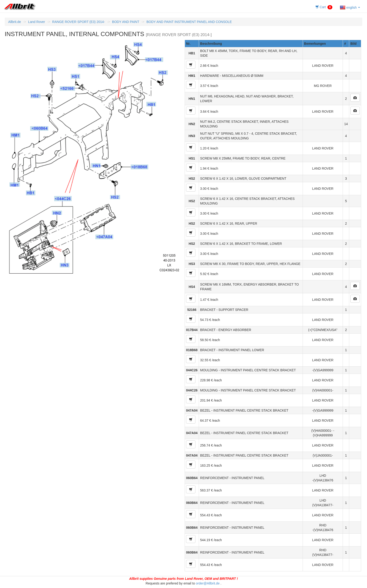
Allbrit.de (15, 22)
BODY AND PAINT (126, 22)
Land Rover (37, 22)
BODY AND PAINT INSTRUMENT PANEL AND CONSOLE (189, 22)
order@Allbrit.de (208, 583)
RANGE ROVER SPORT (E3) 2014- (79, 22)
